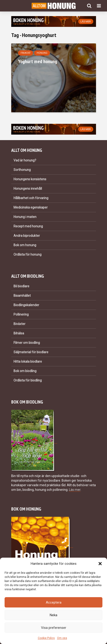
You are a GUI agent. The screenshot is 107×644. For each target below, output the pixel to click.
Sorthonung (22, 170)
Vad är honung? (25, 160)
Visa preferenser (54, 628)
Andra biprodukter (27, 236)
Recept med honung (28, 226)
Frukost (26, 53)
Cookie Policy (46, 638)
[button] (100, 564)
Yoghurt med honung (38, 61)
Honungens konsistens (30, 179)
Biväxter (19, 324)
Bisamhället (22, 296)
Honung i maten (25, 217)
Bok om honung (25, 245)
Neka (53, 615)
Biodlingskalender (26, 305)
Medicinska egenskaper (31, 207)
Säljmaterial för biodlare (31, 352)
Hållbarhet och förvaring (31, 198)
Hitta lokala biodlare (28, 362)
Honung (42, 53)
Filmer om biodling (27, 343)
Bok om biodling (25, 371)
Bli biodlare (21, 286)
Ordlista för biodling (28, 380)
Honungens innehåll (28, 189)
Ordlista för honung (27, 254)
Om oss (62, 638)
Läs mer (75, 490)
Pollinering (21, 314)
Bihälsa (19, 333)
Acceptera (54, 602)
